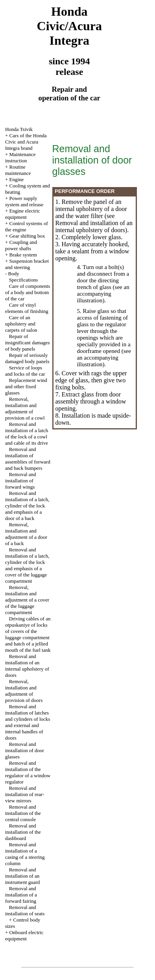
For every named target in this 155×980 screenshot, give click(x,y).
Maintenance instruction (20, 157)
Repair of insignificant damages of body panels (28, 343)
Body (13, 274)
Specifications (24, 280)
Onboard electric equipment (24, 935)
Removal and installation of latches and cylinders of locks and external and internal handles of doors (28, 722)
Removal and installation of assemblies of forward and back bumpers (28, 459)
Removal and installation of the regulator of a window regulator (28, 772)
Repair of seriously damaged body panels (27, 358)
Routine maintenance (18, 170)
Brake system (23, 255)
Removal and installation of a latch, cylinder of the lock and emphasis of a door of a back (27, 506)
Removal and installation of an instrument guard (22, 876)
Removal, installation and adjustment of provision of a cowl (25, 408)
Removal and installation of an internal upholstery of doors (27, 666)
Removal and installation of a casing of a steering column (25, 854)
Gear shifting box (27, 236)
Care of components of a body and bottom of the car (28, 292)
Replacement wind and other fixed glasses (26, 386)
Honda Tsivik (19, 129)
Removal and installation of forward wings (21, 481)
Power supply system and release (24, 201)
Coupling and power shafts (21, 245)
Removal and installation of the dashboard (23, 832)
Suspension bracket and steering (27, 264)
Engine (16, 179)
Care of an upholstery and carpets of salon (21, 324)
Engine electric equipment (23, 214)
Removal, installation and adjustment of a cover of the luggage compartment (27, 600)
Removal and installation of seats (25, 910)
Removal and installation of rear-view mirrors (25, 794)
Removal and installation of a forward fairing (21, 895)
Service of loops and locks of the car (25, 371)
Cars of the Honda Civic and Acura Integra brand (26, 142)
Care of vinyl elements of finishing (27, 308)
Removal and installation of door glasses (25, 750)
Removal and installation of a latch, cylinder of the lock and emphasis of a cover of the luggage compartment (27, 565)
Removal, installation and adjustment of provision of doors (24, 691)
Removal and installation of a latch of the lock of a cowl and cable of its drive (27, 434)
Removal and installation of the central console (23, 813)
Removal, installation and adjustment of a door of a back (26, 534)
